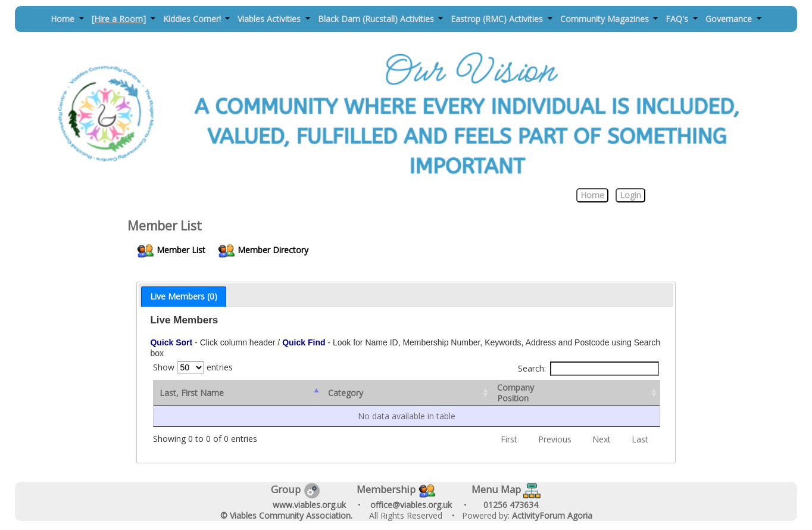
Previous (555, 439)
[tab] (184, 297)
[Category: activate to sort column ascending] (407, 393)
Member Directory (264, 250)
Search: (588, 369)
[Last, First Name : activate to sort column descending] (238, 393)
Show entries (193, 367)
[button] (68, 19)
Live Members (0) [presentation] (184, 296)
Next (602, 439)
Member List (172, 250)
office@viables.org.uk (411, 505)
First (509, 439)
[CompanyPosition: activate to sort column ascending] (576, 393)
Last (640, 439)
